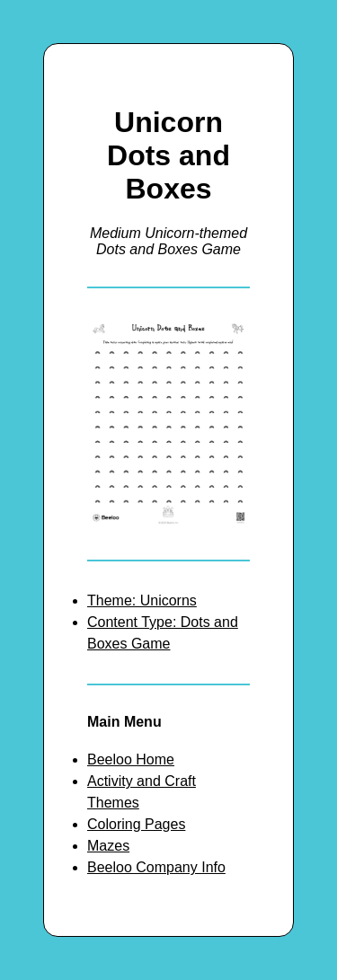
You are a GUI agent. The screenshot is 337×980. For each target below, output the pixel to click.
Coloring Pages (136, 824)
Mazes (108, 846)
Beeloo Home (131, 759)
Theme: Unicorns (142, 600)
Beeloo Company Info (156, 867)
